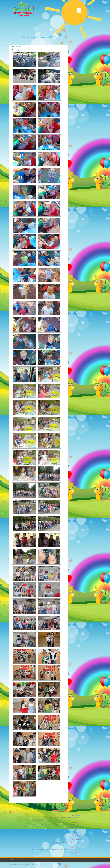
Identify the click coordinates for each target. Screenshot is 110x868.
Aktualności (56, 842)
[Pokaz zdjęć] (16, 50)
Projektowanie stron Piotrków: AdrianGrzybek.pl (25, 865)
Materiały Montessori (74, 828)
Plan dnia (44, 835)
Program (62, 818)
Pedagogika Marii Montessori (43, 825)
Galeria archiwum (70, 850)
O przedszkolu (77, 815)
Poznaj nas (54, 818)
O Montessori (77, 823)
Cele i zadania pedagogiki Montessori (67, 825)
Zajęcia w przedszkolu (56, 835)
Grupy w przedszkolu (74, 818)
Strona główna (39, 820)
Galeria (73, 847)
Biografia (28, 825)
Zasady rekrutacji (76, 842)
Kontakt (79, 852)
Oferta (79, 832)
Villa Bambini (19, 860)
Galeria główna (17, 47)
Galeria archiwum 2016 (54, 850)
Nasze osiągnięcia (38, 850)
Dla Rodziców (77, 840)
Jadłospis (65, 842)
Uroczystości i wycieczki (74, 835)
